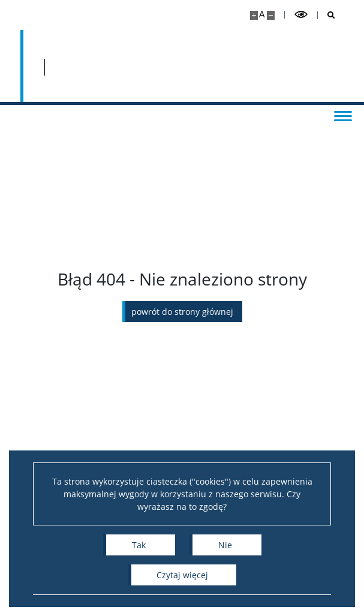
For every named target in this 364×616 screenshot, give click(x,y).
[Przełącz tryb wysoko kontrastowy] (301, 15)
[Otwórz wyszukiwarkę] (327, 15)
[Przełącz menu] (343, 115)
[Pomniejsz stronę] (271, 15)
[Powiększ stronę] (254, 15)
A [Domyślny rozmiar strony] (262, 14)
